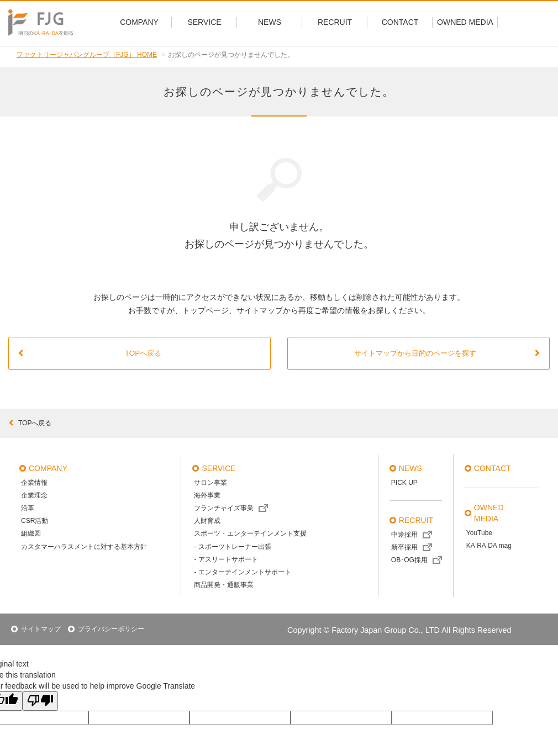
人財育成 (207, 521)
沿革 (28, 508)
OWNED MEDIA (489, 513)
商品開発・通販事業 (224, 585)
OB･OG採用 (409, 560)
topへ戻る (30, 423)
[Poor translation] (40, 701)
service (219, 468)
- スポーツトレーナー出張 (232, 547)
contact (493, 468)
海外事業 (207, 495)
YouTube (479, 533)
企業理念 (34, 495)
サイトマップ (41, 629)
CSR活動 (35, 521)
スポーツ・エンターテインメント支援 (250, 533)
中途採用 (404, 535)
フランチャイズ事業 (224, 508)
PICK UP (404, 483)
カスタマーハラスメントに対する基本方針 (84, 547)
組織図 (31, 533)
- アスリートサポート (226, 559)
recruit (416, 520)
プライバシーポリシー (111, 629)
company (48, 468)
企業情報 (34, 483)
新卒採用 (404, 547)
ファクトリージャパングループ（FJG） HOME (87, 55)
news (410, 468)
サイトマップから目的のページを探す (448, 353)
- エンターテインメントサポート (242, 572)
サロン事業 (210, 483)
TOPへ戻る (90, 353)
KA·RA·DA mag (489, 546)
